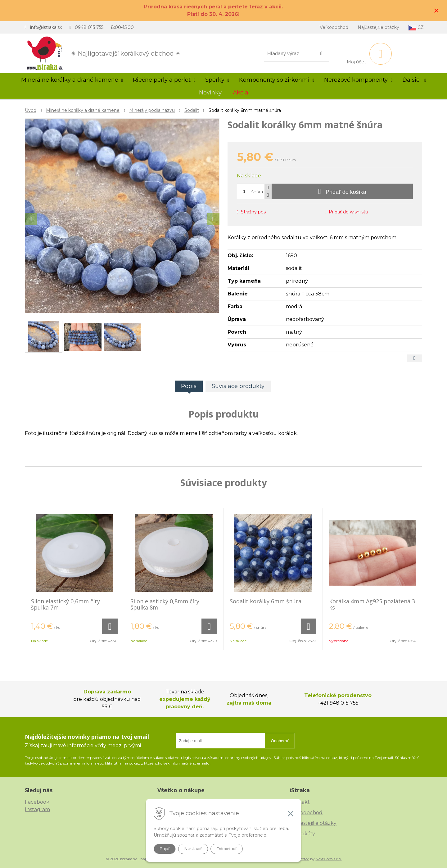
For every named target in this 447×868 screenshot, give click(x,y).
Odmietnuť (227, 849)
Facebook (37, 802)
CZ (416, 27)
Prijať (165, 849)
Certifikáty (302, 834)
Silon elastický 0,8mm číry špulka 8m (165, 604)
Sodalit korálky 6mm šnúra (266, 601)
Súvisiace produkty (238, 386)
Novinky (210, 93)
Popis (189, 386)
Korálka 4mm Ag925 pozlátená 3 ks (372, 604)
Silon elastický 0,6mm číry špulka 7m (65, 604)
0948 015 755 (89, 27)
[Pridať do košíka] (342, 191)
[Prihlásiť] (356, 55)
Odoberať (280, 741)
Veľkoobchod (334, 27)
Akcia (241, 93)
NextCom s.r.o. (329, 859)
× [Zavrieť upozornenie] (436, 10)
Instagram (37, 809)
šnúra (257, 192)
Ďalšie (414, 80)
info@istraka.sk (46, 27)
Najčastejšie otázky (378, 27)
